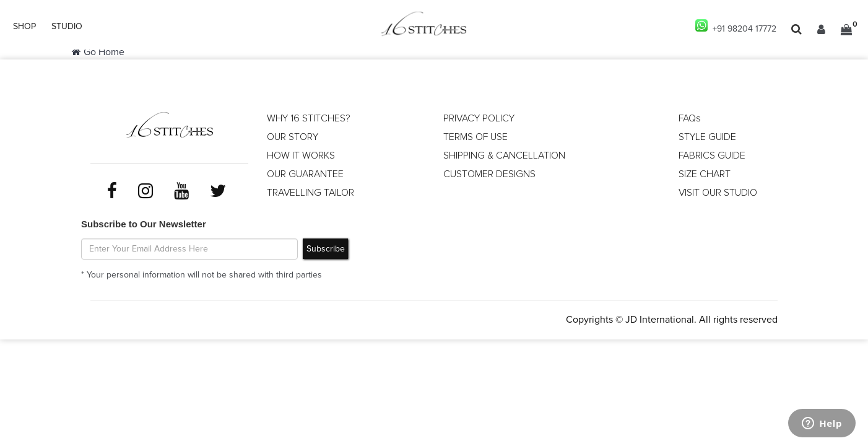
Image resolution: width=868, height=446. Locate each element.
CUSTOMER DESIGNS (489, 174)
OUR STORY (293, 137)
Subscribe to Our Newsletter (144, 224)
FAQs (690, 118)
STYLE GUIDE (707, 137)
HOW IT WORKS (301, 155)
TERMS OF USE (475, 137)
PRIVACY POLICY (479, 118)
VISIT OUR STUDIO (718, 193)
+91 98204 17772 (736, 26)
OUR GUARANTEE (305, 174)
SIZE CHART (705, 174)
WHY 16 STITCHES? (309, 118)
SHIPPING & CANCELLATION (504, 155)
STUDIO (67, 27)
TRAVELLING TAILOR (310, 193)
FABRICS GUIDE (712, 155)
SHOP (24, 27)
